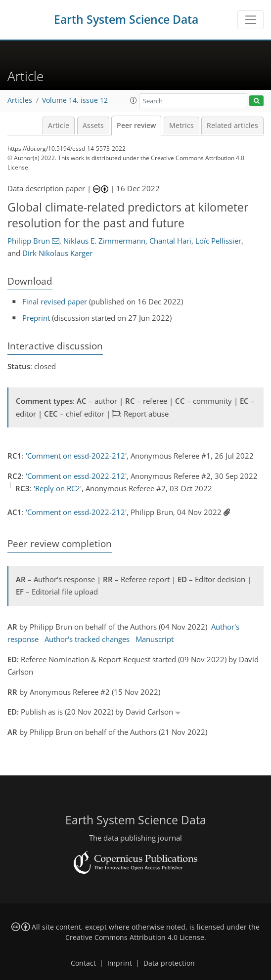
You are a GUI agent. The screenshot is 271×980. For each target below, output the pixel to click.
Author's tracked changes (87, 639)
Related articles (232, 126)
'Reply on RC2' (58, 488)
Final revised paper (55, 301)
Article (59, 126)
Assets (93, 126)
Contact (83, 963)
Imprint (120, 963)
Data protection (169, 963)
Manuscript (155, 639)
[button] (134, 100)
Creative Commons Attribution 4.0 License (135, 937)
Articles (20, 100)
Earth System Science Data (126, 20)
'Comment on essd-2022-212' (76, 456)
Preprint (36, 318)
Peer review (136, 126)
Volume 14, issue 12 (75, 100)
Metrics (181, 126)
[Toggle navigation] (250, 20)
